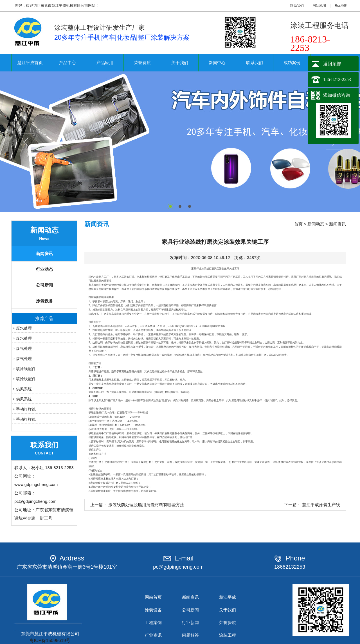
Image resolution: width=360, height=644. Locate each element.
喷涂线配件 (26, 369)
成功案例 (292, 63)
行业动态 (44, 269)
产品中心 (67, 63)
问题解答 (190, 635)
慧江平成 (228, 597)
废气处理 (24, 348)
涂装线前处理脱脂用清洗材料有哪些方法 (146, 505)
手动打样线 (26, 409)
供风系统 (24, 389)
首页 (298, 224)
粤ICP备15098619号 (50, 640)
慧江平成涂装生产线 (321, 505)
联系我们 (297, 6)
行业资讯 (153, 635)
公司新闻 (44, 285)
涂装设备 (44, 301)
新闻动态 (316, 224)
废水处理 (24, 328)
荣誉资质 (142, 63)
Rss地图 (341, 6)
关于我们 (180, 63)
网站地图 (319, 6)
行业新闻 (190, 622)
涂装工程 (228, 635)
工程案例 (153, 622)
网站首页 (153, 597)
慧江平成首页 (30, 63)
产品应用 (105, 63)
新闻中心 (217, 63)
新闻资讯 (44, 254)
